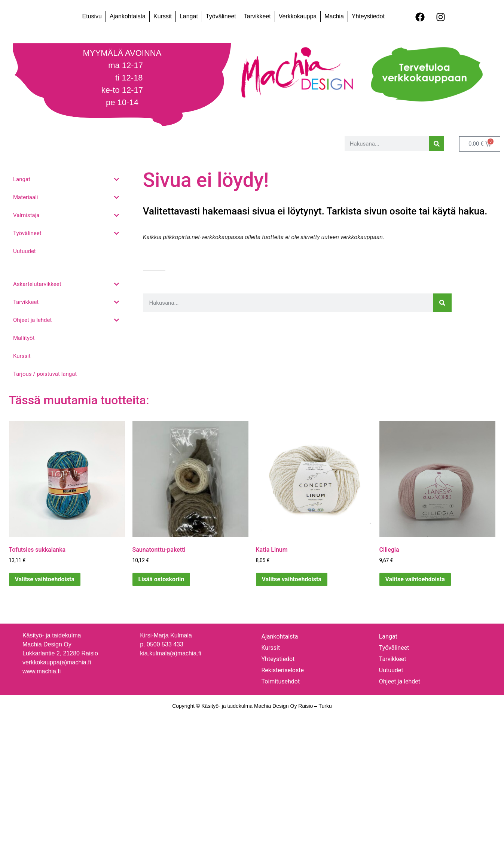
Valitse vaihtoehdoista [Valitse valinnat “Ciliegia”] (415, 579)
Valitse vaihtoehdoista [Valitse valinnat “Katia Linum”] (292, 579)
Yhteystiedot (368, 16)
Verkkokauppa (298, 16)
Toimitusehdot (281, 681)
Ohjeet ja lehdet (400, 681)
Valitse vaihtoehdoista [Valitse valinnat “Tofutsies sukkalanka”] (45, 579)
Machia (334, 16)
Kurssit (163, 16)
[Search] (437, 144)
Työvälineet (221, 16)
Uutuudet (391, 670)
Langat (189, 16)
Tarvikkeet (257, 16)
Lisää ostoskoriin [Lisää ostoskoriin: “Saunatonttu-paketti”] (161, 579)
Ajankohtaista (128, 16)
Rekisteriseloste (283, 670)
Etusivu (92, 16)
